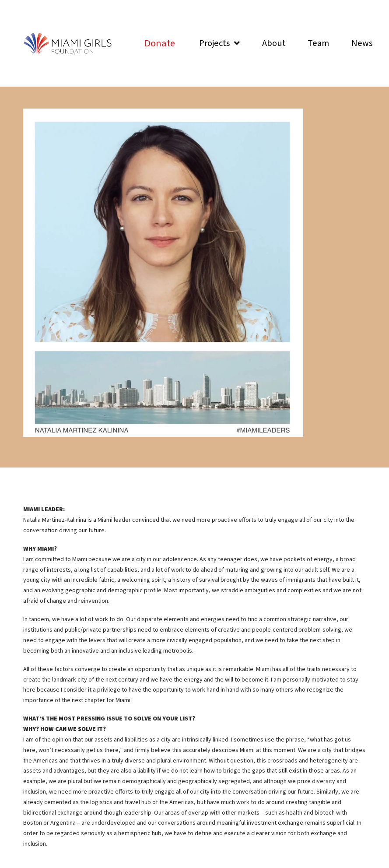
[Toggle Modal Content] (160, 44)
